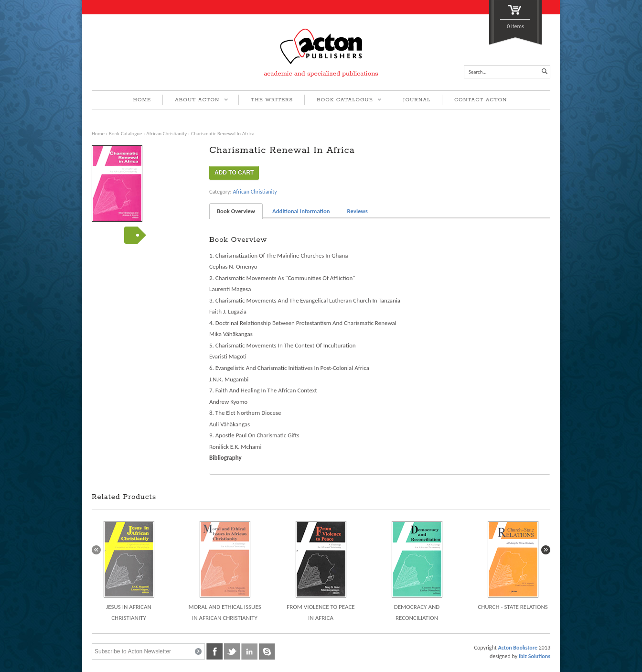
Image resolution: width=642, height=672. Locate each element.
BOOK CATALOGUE (343, 101)
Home (98, 133)
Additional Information (301, 211)
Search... (478, 72)
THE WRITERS (272, 100)
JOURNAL (417, 100)
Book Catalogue (126, 133)
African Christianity (166, 133)
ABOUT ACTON (195, 101)
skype (267, 651)
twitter (232, 651)
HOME (142, 100)
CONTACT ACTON (481, 100)
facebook (214, 651)
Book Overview (236, 211)
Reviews (358, 211)
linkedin (249, 651)
